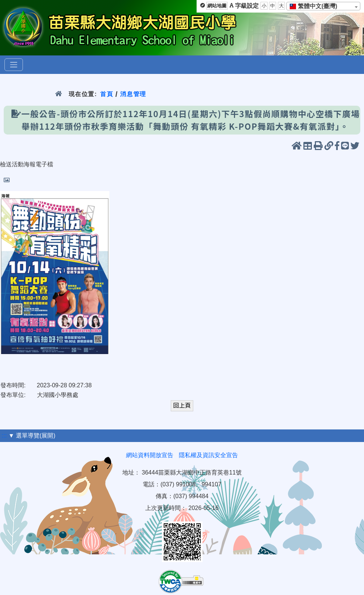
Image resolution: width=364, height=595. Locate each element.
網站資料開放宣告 (150, 455)
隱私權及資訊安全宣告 (208, 455)
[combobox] (323, 6)
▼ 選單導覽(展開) (32, 436)
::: (4, 436)
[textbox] (316, 6)
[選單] (14, 65)
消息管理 (133, 94)
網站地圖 (217, 6)
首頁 (107, 94)
